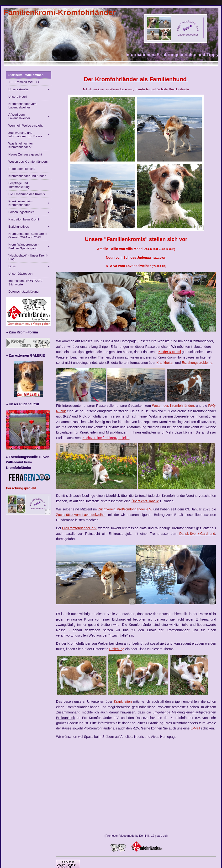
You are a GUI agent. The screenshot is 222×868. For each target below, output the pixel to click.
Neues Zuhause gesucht (25, 154)
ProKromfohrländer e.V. (134, 509)
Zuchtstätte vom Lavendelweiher (81, 515)
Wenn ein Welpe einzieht (25, 126)
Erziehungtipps (30, 226)
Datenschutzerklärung (23, 292)
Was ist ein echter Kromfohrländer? (21, 145)
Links (30, 266)
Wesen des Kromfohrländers (28, 162)
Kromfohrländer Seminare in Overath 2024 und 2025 (28, 236)
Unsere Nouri (18, 97)
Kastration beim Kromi (24, 219)
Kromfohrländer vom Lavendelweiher (22, 106)
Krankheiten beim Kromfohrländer (30, 203)
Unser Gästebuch (20, 274)
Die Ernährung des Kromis (26, 194)
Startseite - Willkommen (26, 75)
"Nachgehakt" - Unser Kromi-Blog (28, 257)
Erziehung (117, 649)
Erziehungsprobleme (197, 363)
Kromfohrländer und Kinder (27, 176)
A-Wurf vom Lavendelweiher (30, 116)
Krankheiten (165, 363)
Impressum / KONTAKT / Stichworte (25, 283)
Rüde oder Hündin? (22, 169)
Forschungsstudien (30, 212)
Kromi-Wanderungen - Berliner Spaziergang (30, 246)
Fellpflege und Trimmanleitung (19, 185)
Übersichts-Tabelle (145, 501)
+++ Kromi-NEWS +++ (24, 82)
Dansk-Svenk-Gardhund (197, 534)
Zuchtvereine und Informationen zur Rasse (30, 134)
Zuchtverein (107, 509)
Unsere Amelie (30, 89)
